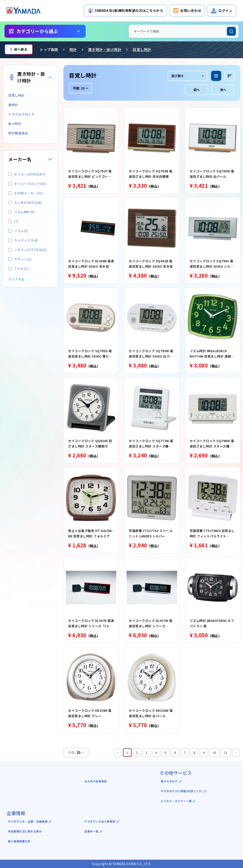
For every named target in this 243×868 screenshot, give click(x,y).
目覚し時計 (142, 49)
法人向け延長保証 (96, 781)
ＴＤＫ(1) (18, 269)
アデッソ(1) (20, 259)
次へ (223, 90)
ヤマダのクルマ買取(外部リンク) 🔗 (184, 791)
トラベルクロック (21, 114)
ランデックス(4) (23, 240)
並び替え (178, 76)
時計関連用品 (18, 133)
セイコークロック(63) (27, 184)
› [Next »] (236, 752)
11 (226, 752)
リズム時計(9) (21, 212)
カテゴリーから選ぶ (37, 31)
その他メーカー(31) (26, 193)
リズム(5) (18, 231)
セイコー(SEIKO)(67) (27, 174)
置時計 (13, 105)
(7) (13, 221)
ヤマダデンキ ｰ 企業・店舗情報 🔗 (30, 821)
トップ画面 (49, 49)
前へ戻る (19, 49)
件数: (79, 88)
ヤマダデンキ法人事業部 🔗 (102, 821)
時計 (73, 49)
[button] (125, 11)
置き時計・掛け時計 (105, 49)
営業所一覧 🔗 (94, 831)
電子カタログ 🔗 (171, 781)
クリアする (17, 279)
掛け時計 (15, 124)
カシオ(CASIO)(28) (25, 203)
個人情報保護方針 (19, 841)
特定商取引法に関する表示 (25, 831)
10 (214, 752)
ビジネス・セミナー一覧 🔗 (178, 801)
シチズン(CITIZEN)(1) (28, 250)
